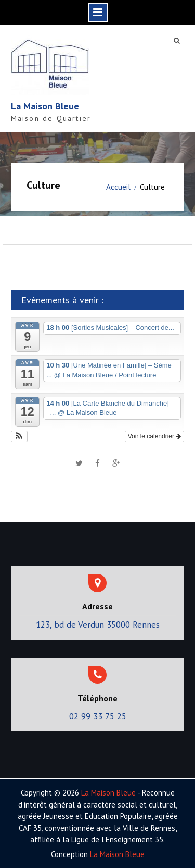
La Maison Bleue (45, 106)
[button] (19, 436)
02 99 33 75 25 (98, 716)
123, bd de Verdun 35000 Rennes (98, 625)
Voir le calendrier (155, 436)
